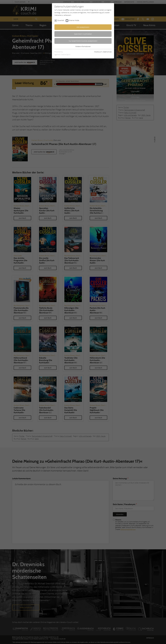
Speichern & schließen (83, 34)
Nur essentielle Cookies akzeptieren (83, 41)
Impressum (98, 52)
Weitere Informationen (83, 46)
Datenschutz (107, 52)
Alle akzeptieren (83, 27)
